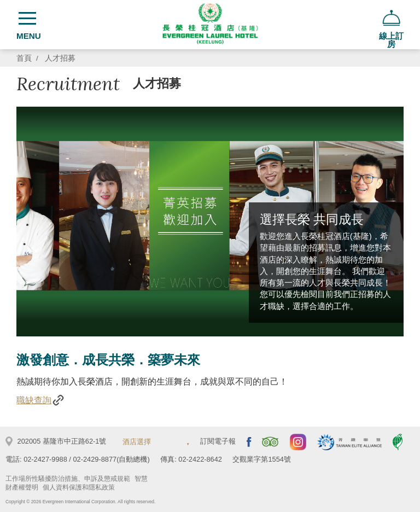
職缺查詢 (41, 400)
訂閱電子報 (218, 441)
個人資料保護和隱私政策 (79, 487)
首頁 (24, 58)
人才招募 (60, 58)
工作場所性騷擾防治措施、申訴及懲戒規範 (68, 479)
